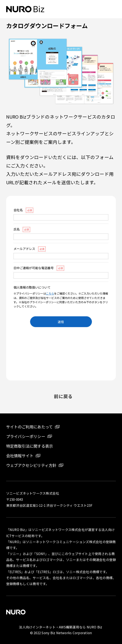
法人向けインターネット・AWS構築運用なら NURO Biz (61, 627)
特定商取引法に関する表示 (30, 446)
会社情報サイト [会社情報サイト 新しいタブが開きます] (20, 456)
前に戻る (63, 396)
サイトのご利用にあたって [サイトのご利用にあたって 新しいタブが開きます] (30, 427)
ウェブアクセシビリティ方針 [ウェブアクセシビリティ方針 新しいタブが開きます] (31, 465)
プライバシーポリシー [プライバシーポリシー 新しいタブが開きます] (26, 436)
